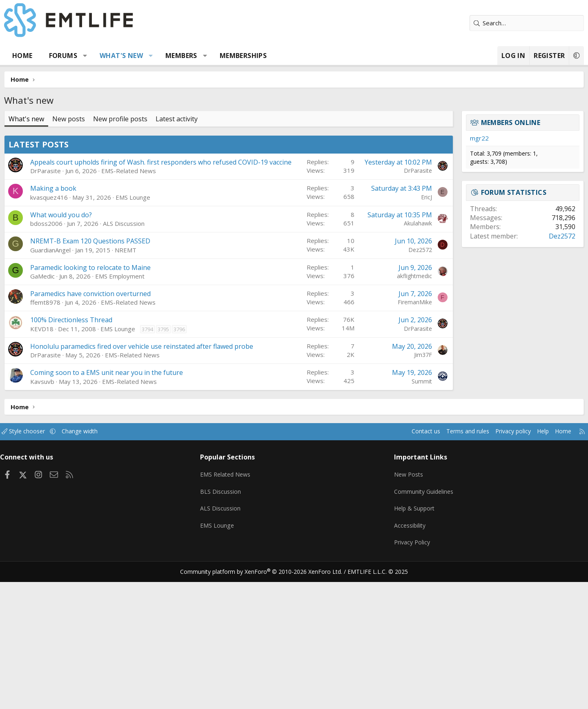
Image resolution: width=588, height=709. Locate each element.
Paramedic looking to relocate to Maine (121, 395)
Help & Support (404, 640)
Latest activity (207, 119)
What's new (152, 56)
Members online (480, 123)
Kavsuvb (73, 518)
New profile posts (151, 119)
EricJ (396, 324)
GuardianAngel (81, 377)
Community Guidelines (414, 624)
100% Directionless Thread (102, 448)
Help (504, 568)
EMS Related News (240, 609)
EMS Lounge (164, 325)
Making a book (84, 316)
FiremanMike (384, 430)
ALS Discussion (154, 351)
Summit (391, 518)
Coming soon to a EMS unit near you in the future (137, 509)
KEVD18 (72, 456)
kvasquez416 (80, 325)
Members (212, 56)
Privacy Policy (402, 672)
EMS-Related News (159, 299)
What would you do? (92, 342)
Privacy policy (472, 568)
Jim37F (392, 483)
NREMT (156, 377)
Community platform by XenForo (266, 699)
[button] (116, 56)
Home (53, 56)
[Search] (496, 23)
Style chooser (62, 568)
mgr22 (449, 138)
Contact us (379, 568)
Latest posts (69, 263)
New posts (99, 119)
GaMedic (73, 404)
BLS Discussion (234, 624)
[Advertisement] (229, 192)
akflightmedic (384, 403)
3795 (194, 457)
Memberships (274, 56)
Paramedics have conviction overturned (121, 421)
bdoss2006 (77, 351)
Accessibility (400, 656)
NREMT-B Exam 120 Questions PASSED (121, 369)
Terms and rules (423, 568)
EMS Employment (150, 404)
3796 (210, 457)
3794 (178, 457)
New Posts (398, 609)
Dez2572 (390, 377)
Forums (94, 56)
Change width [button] (121, 568)
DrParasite (76, 299)
